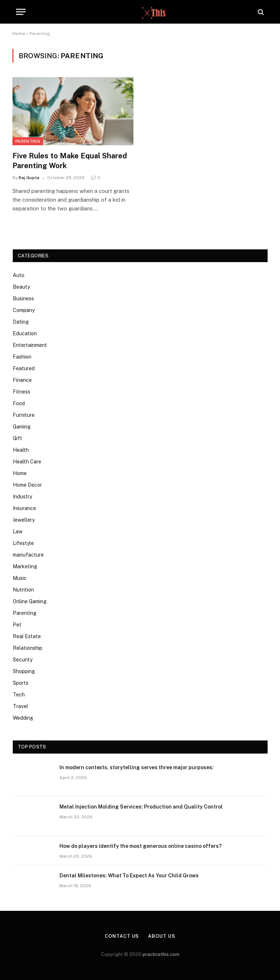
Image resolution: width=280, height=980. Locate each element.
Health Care (27, 462)
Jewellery (24, 520)
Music (20, 578)
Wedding (23, 718)
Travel (20, 706)
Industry (22, 497)
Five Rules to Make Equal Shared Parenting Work (70, 161)
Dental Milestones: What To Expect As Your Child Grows (129, 876)
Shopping (24, 671)
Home (19, 33)
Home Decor (27, 485)
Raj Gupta (29, 178)
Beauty (21, 287)
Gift (17, 438)
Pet (17, 625)
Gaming (22, 427)
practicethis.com (161, 954)
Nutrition (23, 590)
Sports (21, 683)
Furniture (24, 415)
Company (24, 310)
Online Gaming (30, 601)
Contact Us (122, 936)
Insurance (24, 508)
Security (23, 660)
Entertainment (30, 345)
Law (18, 532)
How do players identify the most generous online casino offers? (141, 846)
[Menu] (21, 12)
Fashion (22, 357)
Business (23, 299)
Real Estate (27, 636)
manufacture (28, 555)
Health (21, 450)
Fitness (22, 392)
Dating (21, 322)
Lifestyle (23, 543)
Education (25, 333)
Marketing (25, 566)
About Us (162, 936)
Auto (19, 275)
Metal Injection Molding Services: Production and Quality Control (141, 807)
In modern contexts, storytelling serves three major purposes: (137, 767)
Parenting (28, 141)
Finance (22, 380)
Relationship (28, 648)
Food (19, 403)
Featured (24, 368)
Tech (19, 695)
